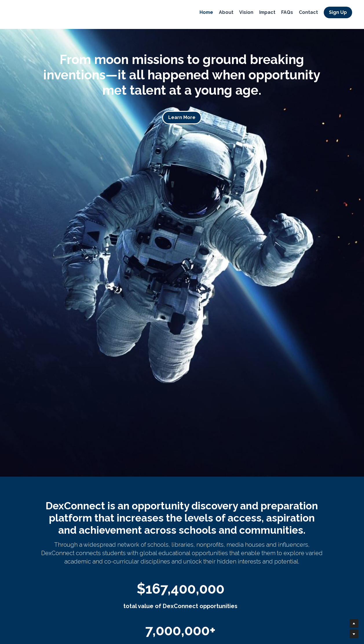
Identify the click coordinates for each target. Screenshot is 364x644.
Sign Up (337, 13)
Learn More (182, 117)
